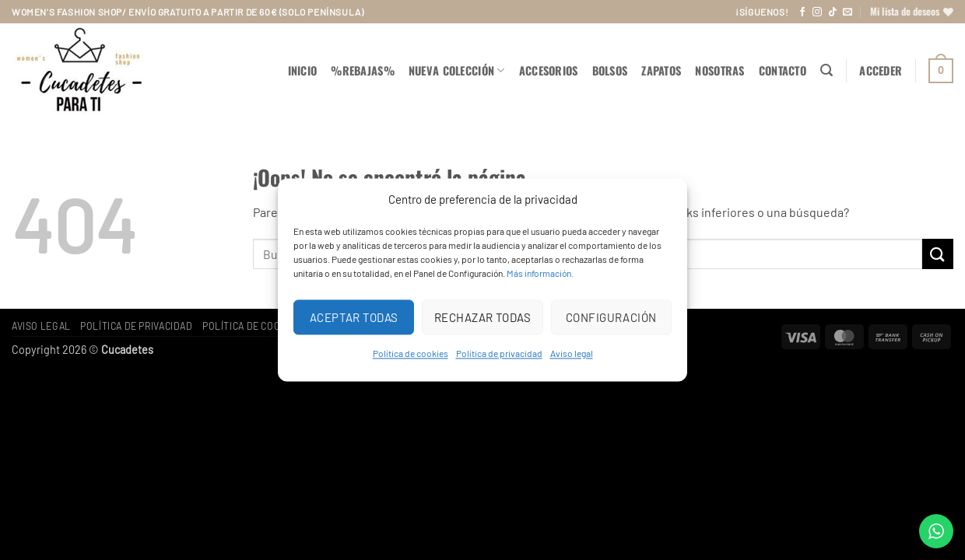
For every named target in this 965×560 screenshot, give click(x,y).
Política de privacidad (499, 353)
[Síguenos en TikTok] (833, 12)
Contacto (783, 70)
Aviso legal (572, 353)
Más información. (540, 273)
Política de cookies (411, 353)
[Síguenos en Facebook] (802, 12)
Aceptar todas (354, 317)
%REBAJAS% (363, 70)
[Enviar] (938, 254)
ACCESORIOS (549, 70)
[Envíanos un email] (847, 12)
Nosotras (719, 70)
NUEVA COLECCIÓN (457, 70)
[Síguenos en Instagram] (817, 12)
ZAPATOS (661, 70)
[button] (826, 70)
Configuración (611, 317)
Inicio (303, 70)
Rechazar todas (482, 317)
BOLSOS (610, 70)
